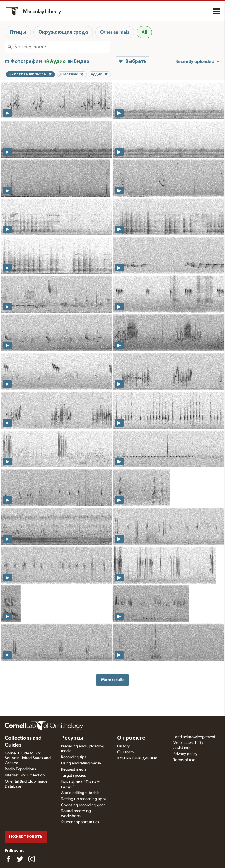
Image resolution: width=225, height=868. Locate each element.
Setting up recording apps (84, 799)
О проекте (131, 738)
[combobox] (62, 47)
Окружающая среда (63, 32)
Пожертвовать (26, 836)
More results (113, 680)
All (144, 32)
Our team (125, 752)
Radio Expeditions (20, 769)
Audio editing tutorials (80, 793)
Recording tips (74, 757)
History (123, 746)
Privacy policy (185, 754)
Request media (74, 769)
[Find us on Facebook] (8, 859)
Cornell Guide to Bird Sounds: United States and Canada (28, 758)
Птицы (18, 32)
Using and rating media (81, 763)
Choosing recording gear (83, 805)
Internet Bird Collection (25, 775)
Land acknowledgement (194, 737)
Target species (73, 776)
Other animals (115, 32)
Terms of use (184, 760)
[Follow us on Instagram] (32, 859)
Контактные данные (137, 758)
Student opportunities (80, 822)
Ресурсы (72, 738)
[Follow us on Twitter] (20, 859)
